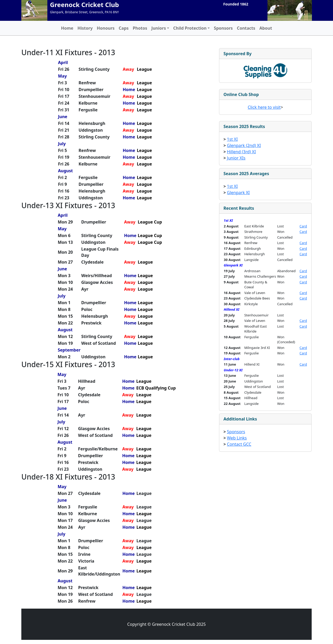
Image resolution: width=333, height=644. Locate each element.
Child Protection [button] (190, 28)
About (266, 28)
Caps (124, 28)
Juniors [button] (159, 28)
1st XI (232, 139)
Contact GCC (239, 444)
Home (67, 28)
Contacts (246, 28)
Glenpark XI (238, 193)
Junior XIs (236, 158)
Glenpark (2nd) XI (244, 145)
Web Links (237, 438)
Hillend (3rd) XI (241, 152)
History (85, 28)
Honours (106, 28)
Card (303, 226)
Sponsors (223, 28)
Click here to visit (264, 107)
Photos (140, 28)
